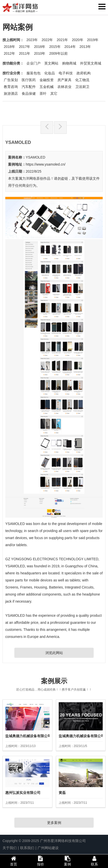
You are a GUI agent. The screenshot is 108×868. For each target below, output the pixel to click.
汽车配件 (29, 87)
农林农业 (64, 87)
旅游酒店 (11, 94)
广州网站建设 (48, 848)
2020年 (77, 40)
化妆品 (50, 73)
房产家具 (64, 80)
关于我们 (10, 848)
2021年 (62, 40)
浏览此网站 (54, 653)
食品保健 (29, 94)
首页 (13, 861)
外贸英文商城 (91, 63)
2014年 (70, 47)
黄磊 (62, 793)
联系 (95, 861)
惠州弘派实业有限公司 (23, 793)
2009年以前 (58, 53)
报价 (40, 861)
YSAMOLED (35, 157)
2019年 (93, 40)
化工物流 (82, 80)
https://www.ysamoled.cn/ (46, 164)
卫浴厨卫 (82, 87)
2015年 (55, 47)
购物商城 (69, 63)
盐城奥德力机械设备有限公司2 (29, 736)
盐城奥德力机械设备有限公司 (82, 736)
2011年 (25, 53)
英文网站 (51, 63)
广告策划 (11, 80)
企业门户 (33, 63)
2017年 (25, 47)
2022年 (47, 40)
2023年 (32, 40)
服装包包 (33, 73)
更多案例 (54, 823)
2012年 (9, 53)
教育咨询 (11, 87)
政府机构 (84, 73)
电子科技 (66, 73)
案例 (68, 861)
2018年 (9, 47)
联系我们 (27, 848)
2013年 (85, 47)
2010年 (40, 53)
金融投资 (47, 80)
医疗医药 (29, 80)
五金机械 (47, 87)
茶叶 (43, 94)
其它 (54, 94)
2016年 (40, 47)
